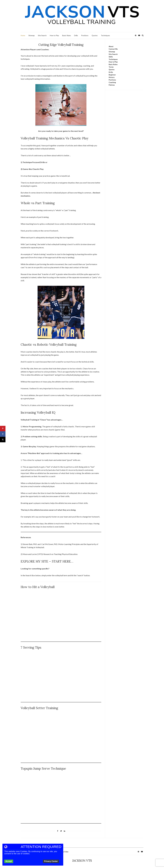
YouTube (65, 852)
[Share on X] (3, 439)
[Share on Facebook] (3, 434)
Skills (111, 57)
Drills (76, 35)
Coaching (112, 82)
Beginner (112, 75)
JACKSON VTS (82, 861)
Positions (85, 35)
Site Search (42, 35)
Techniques (105, 35)
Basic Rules (67, 35)
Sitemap (32, 35)
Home (23, 35)
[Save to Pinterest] (3, 429)
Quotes (95, 35)
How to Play (54, 35)
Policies (112, 85)
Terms (111, 67)
